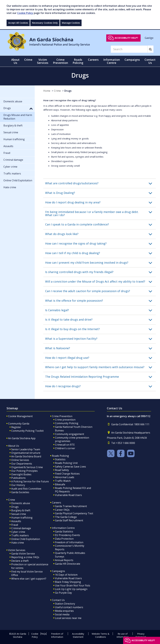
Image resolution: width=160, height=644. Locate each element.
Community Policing (67, 423)
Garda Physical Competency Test (74, 513)
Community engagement (70, 434)
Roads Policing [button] (78, 61)
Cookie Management (20, 416)
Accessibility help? (126, 38)
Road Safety (62, 470)
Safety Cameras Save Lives (70, 467)
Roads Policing (60, 456)
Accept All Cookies (18, 23)
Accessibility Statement (78, 635)
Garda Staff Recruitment (69, 520)
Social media (62, 614)
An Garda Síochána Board (26, 456)
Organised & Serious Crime (27, 467)
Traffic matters (20, 535)
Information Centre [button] (112, 61)
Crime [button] (28, 60)
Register (16, 427)
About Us (14, 446)
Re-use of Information (123, 635)
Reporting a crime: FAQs (25, 557)
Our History (18, 485)
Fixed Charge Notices (67, 474)
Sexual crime (19, 514)
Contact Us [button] (150, 61)
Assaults (16, 521)
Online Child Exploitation (26, 539)
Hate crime (18, 543)
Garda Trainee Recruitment (71, 506)
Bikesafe (60, 484)
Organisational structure (26, 453)
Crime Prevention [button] (60, 61)
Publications (18, 478)
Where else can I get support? (29, 579)
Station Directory (65, 604)
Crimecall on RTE (65, 445)
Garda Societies (20, 492)
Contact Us (58, 600)
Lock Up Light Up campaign (71, 589)
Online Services (20, 460)
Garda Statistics (64, 532)
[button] (100, 183)
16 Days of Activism (66, 575)
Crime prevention (65, 420)
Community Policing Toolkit (27, 431)
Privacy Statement (141, 635)
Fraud (15, 525)
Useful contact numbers (69, 607)
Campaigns (58, 571)
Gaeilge (149, 38)
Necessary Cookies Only (45, 23)
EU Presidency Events (67, 535)
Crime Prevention (62, 416)
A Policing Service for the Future (30, 481)
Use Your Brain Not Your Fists (73, 585)
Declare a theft (20, 561)
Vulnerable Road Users (68, 495)
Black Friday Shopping (68, 582)
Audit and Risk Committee (26, 489)
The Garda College (66, 517)
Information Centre (63, 528)
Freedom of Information (69, 542)
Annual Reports (64, 560)
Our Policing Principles (24, 471)
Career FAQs (62, 510)
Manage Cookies (71, 23)
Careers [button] (93, 60)
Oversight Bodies (21, 474)
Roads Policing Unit (66, 463)
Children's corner (65, 448)
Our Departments (22, 464)
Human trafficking (22, 518)
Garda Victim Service (23, 554)
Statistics (60, 459)
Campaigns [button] (132, 60)
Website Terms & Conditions (101, 635)
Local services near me (68, 618)
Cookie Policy (25, 13)
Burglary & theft (21, 510)
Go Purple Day (63, 593)
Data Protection (64, 539)
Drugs (68, 91)
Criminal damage (21, 528)
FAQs (44, 634)
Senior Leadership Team (26, 449)
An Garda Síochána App (22, 438)
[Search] (129, 49)
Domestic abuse (21, 503)
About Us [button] (15, 61)
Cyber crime (18, 532)
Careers (56, 503)
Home (47, 91)
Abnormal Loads (65, 477)
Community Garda (19, 424)
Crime (57, 91)
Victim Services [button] (43, 61)
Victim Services (17, 550)
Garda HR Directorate (68, 564)
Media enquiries (64, 611)
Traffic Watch (63, 481)
